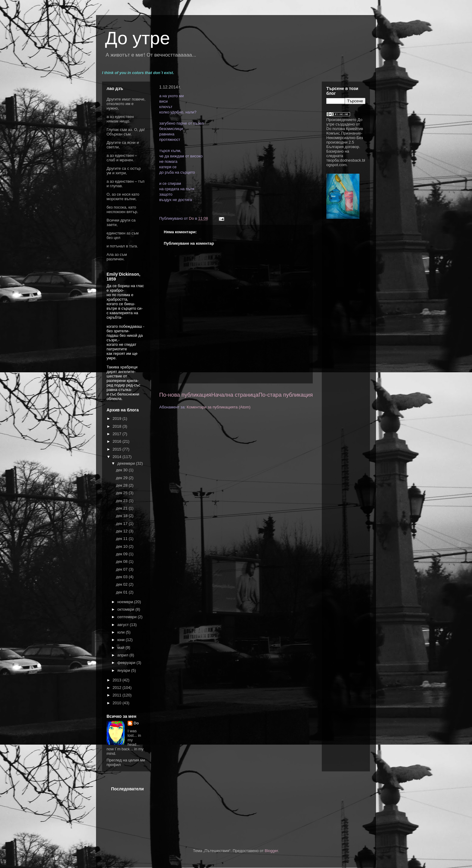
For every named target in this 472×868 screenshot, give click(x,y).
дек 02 (122, 584)
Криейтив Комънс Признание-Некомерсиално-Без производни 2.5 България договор (345, 138)
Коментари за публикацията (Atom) (219, 407)
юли (122, 632)
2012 (118, 688)
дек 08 (122, 561)
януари (124, 670)
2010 (118, 703)
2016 (118, 441)
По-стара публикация (286, 395)
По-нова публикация (185, 395)
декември (127, 463)
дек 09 (122, 554)
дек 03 (122, 577)
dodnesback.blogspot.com (346, 163)
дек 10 (122, 546)
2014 (118, 457)
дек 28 (122, 485)
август (124, 625)
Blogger (271, 851)
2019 (118, 418)
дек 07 (122, 569)
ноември (126, 602)
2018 (118, 426)
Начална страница (235, 395)
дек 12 (122, 531)
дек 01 (122, 592)
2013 (118, 680)
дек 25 (122, 493)
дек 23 (122, 501)
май (121, 648)
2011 (118, 695)
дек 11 (122, 539)
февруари (127, 663)
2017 (118, 434)
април (123, 655)
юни (122, 640)
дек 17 (122, 524)
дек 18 (122, 516)
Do (136, 723)
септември (128, 617)
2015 (118, 449)
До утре (138, 38)
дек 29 (122, 478)
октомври (126, 609)
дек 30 (122, 470)
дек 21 (122, 508)
